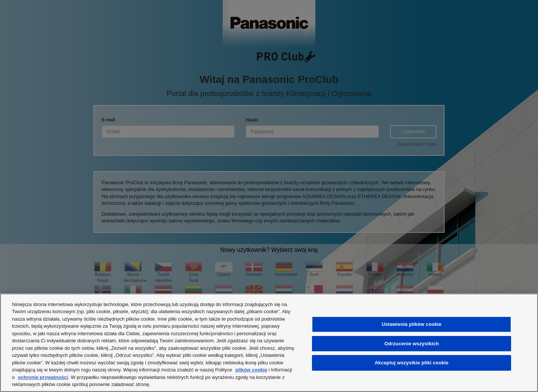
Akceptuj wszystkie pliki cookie (412, 363)
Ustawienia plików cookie (412, 324)
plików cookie (251, 370)
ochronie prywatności (43, 377)
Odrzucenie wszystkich (412, 344)
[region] (269, 343)
